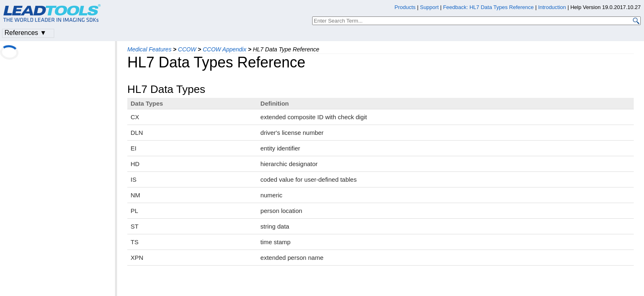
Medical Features (149, 49)
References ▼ (25, 33)
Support (429, 7)
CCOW (187, 49)
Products (405, 7)
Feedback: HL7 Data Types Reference (489, 7)
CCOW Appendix (225, 49)
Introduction (552, 7)
